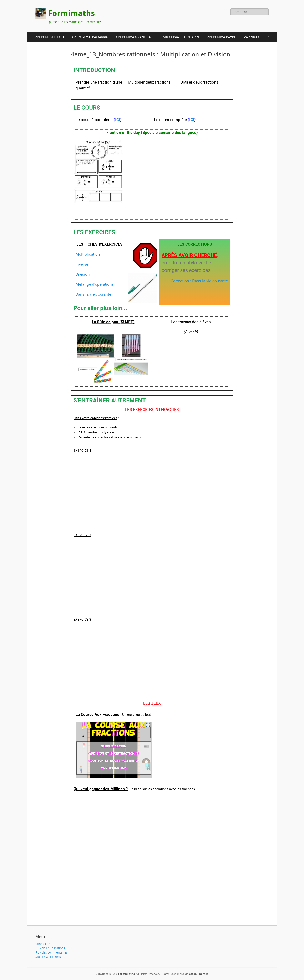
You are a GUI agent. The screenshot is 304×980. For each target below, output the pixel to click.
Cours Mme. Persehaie (90, 37)
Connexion (43, 944)
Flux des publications (50, 948)
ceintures (252, 37)
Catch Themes (199, 974)
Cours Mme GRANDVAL (134, 37)
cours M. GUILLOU (50, 37)
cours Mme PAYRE (222, 37)
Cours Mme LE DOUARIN (180, 37)
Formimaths (71, 13)
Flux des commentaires (52, 952)
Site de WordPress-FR (50, 957)
